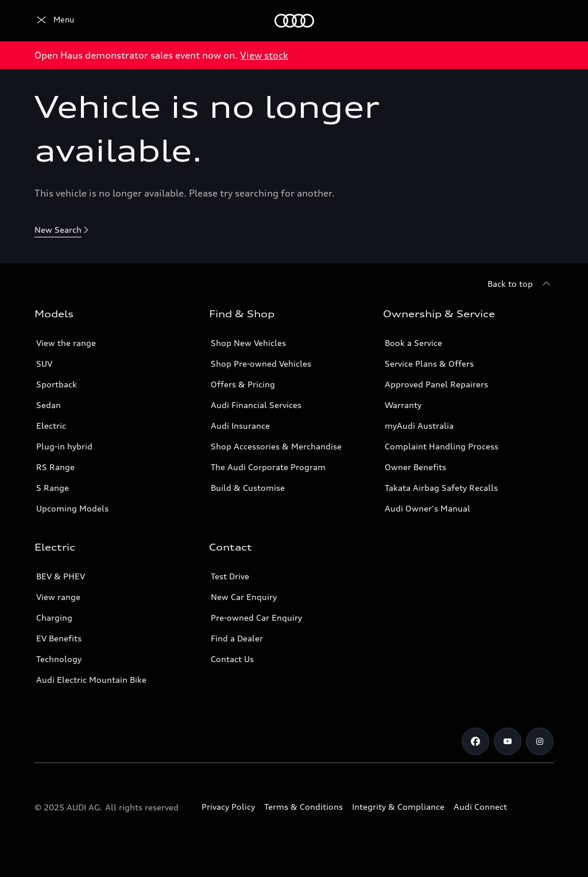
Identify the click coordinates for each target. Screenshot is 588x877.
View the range (66, 343)
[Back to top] (521, 284)
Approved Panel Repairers (436, 384)
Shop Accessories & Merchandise (276, 446)
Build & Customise (248, 488)
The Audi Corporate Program (268, 467)
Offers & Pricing (243, 384)
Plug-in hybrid (64, 446)
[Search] (540, 21)
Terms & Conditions (303, 807)
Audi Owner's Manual (428, 508)
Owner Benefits (415, 467)
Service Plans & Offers (429, 364)
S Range (53, 488)
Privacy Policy (228, 807)
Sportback (57, 384)
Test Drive (230, 576)
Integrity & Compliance (398, 807)
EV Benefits (59, 638)
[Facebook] (475, 741)
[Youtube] (508, 741)
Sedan (49, 405)
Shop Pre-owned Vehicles (261, 364)
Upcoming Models (72, 508)
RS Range (55, 467)
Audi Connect (480, 807)
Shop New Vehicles (248, 343)
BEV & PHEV (61, 576)
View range (58, 597)
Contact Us (232, 659)
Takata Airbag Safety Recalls (441, 488)
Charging (54, 618)
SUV (44, 364)
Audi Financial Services (256, 405)
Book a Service (413, 343)
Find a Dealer (237, 638)
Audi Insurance (240, 426)
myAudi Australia (419, 426)
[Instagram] (540, 741)
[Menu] (54, 21)
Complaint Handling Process (442, 446)
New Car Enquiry (244, 597)
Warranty (403, 405)
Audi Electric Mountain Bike (91, 680)
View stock (264, 55)
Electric (51, 426)
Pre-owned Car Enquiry (256, 618)
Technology (59, 659)
